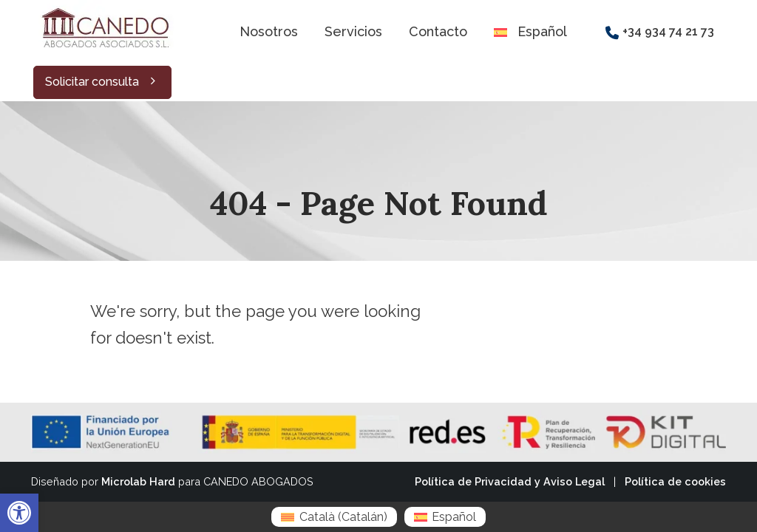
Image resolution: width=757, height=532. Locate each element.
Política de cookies (675, 481)
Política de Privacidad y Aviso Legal (510, 481)
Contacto (438, 31)
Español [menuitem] (454, 517)
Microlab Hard (138, 481)
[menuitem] (334, 517)
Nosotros (269, 31)
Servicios (353, 31)
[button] (19, 513)
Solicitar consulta (102, 82)
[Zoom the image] (104, 8)
